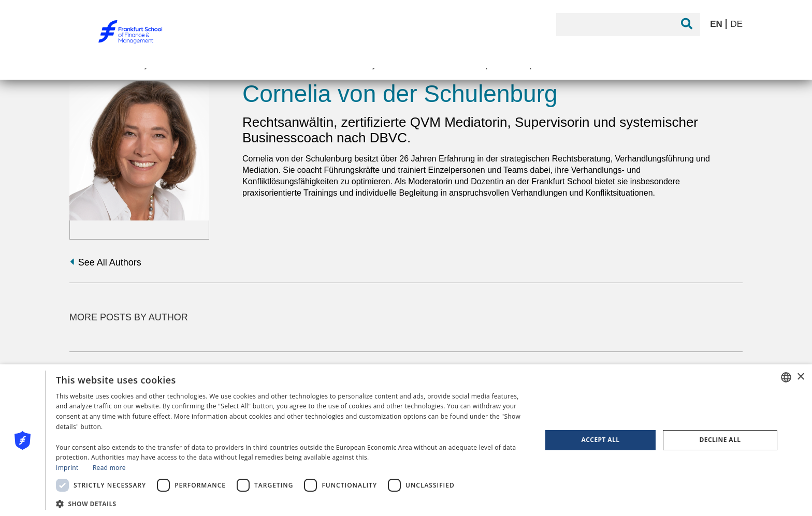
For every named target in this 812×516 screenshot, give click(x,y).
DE (736, 24)
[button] (292, 503)
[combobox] (786, 377)
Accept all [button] (601, 440)
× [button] (800, 377)
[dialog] (406, 440)
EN (717, 24)
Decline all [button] (720, 440)
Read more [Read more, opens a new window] (109, 468)
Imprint (67, 468)
